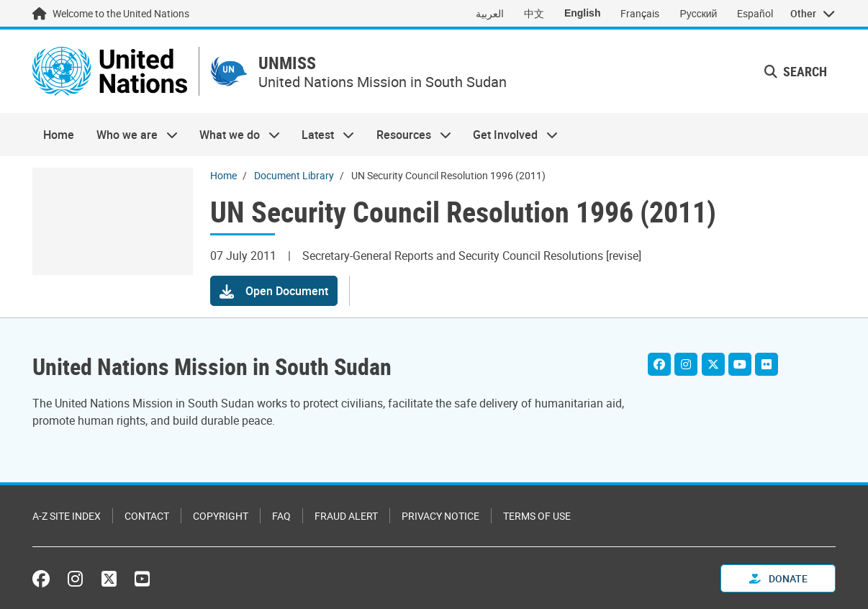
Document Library (294, 175)
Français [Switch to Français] (640, 13)
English (583, 13)
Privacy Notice (440, 516)
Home (59, 135)
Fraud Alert (346, 516)
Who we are (131, 135)
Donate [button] (778, 578)
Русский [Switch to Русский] (698, 13)
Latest (322, 135)
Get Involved (510, 135)
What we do (234, 135)
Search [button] (796, 71)
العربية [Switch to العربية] (490, 13)
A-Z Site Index (67, 516)
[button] (274, 291)
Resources (408, 135)
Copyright (221, 516)
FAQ (281, 516)
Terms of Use (537, 516)
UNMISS (287, 63)
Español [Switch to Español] (755, 13)
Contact (147, 516)
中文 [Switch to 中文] (534, 13)
